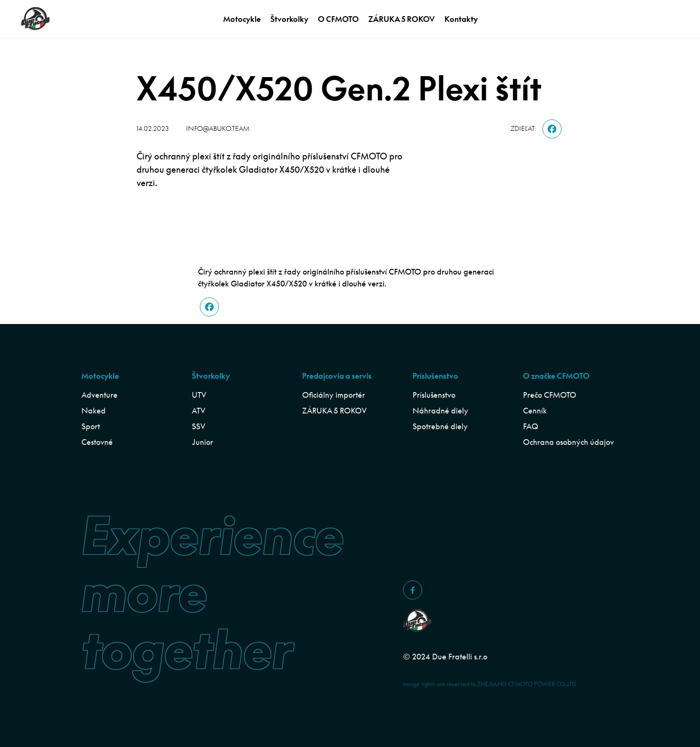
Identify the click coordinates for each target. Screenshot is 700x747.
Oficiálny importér (334, 395)
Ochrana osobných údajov (568, 442)
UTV (199, 395)
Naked (94, 411)
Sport (91, 426)
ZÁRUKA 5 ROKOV (402, 19)
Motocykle (242, 19)
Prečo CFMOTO (550, 395)
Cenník (535, 411)
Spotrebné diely (440, 426)
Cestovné (97, 442)
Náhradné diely (440, 411)
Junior (202, 442)
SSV (199, 426)
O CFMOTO (338, 19)
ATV (199, 411)
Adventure (99, 395)
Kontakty (461, 19)
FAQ (531, 426)
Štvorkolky (289, 19)
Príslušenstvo (434, 395)
